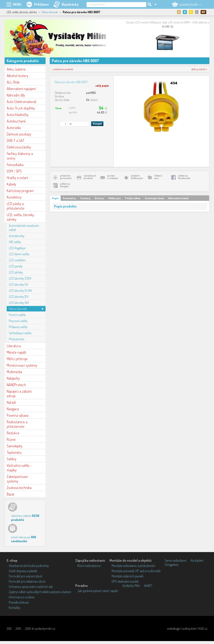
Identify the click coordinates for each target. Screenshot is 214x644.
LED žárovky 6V (18, 284)
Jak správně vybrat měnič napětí (98, 591)
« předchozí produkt (63, 69)
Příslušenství (17, 339)
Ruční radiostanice (89, 566)
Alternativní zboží (178, 198)
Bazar (11, 494)
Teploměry (14, 452)
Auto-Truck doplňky (21, 108)
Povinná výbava (18, 415)
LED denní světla (19, 254)
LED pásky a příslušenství (15, 206)
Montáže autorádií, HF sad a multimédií (136, 571)
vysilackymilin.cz (45, 629)
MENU (17, 4)
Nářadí (11, 402)
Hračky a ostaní (17, 178)
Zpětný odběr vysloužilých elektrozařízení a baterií (40, 592)
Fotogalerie (171, 565)
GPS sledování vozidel (125, 581)
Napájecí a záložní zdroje (19, 394)
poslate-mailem (113, 177)
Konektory (14, 197)
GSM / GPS (14, 171)
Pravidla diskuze (19, 602)
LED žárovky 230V (20, 278)
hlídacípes (158, 177)
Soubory (85, 198)
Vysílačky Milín (131, 586)
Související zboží (154, 198)
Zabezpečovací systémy (17, 479)
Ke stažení (197, 560)
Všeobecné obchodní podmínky (29, 566)
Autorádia (14, 128)
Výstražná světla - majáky (19, 468)
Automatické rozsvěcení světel (24, 228)
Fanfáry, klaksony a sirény (20, 156)
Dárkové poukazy (19, 134)
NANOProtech (16, 385)
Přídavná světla (18, 327)
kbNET (148, 586)
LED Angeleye (17, 248)
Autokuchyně (16, 121)
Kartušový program (20, 191)
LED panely (16, 266)
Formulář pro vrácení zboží (25, 576)
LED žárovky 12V (19, 297)
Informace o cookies (22, 597)
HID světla (15, 242)
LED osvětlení (17, 260)
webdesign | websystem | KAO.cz (187, 629)
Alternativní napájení (21, 89)
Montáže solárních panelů (128, 576)
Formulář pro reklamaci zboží (27, 581)
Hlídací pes (115, 198)
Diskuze (99, 198)
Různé (11, 439)
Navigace (13, 409)
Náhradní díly (16, 95)
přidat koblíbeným (137, 177)
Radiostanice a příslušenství (17, 424)
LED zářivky (16, 272)
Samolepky (15, 446)
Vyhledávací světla (20, 333)
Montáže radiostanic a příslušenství (133, 566)
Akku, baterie (16, 69)
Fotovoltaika (15, 165)
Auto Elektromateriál (21, 102)
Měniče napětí (16, 352)
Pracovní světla (18, 321)
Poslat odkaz (133, 198)
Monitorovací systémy (22, 365)
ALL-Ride (13, 82)
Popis (55, 198)
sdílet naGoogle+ (65, 185)
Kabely (11, 184)
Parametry (69, 198)
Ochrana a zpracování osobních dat (31, 587)
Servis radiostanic (176, 560)
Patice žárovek (50, 12)
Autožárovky (17, 236)
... (101, 86)
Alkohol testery (17, 76)
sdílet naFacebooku (184, 177)
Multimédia (14, 372)
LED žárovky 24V (19, 303)
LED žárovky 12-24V (20, 290)
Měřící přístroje (17, 359)
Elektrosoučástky (19, 147)
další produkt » (199, 69)
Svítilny (11, 459)
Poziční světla (17, 315)
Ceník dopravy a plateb (23, 571)
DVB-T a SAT (16, 141)
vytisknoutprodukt (90, 177)
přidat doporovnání (66, 177)
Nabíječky (13, 378)
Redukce (13, 433)
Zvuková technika (19, 488)
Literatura (14, 346)
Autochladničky (18, 115)
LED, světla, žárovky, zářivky (20, 217)
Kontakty (15, 608)
